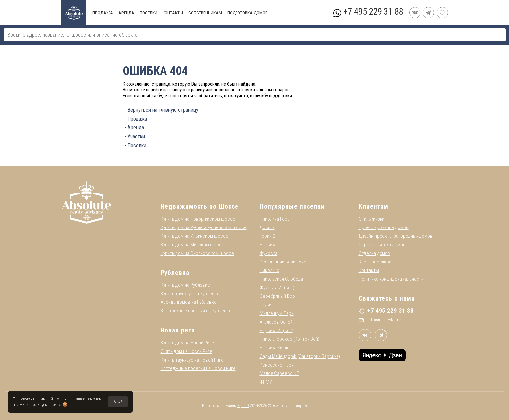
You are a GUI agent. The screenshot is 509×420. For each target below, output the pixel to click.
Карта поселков (375, 262)
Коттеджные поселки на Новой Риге (198, 368)
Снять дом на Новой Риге (186, 351)
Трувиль (268, 305)
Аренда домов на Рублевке (189, 302)
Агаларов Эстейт (277, 322)
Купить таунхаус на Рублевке (190, 294)
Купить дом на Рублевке (185, 285)
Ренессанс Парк (277, 365)
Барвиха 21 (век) (276, 331)
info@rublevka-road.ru (385, 320)
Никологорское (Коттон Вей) (290, 339)
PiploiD (243, 406)
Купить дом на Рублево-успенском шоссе (204, 227)
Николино (270, 270)
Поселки (137, 145)
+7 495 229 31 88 (373, 12)
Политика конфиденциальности (391, 279)
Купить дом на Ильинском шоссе (194, 236)
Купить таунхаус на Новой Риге (192, 360)
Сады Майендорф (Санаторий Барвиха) (300, 356)
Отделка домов (375, 253)
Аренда (136, 128)
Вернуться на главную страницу (163, 110)
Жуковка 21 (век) (277, 288)
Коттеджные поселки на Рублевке (196, 311)
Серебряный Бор (277, 296)
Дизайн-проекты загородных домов (396, 236)
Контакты (369, 270)
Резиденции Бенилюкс (283, 262)
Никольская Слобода (281, 279)
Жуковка (269, 253)
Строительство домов (382, 245)
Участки (136, 137)
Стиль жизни (372, 219)
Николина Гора (275, 219)
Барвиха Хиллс (275, 348)
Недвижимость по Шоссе (200, 207)
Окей (118, 402)
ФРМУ (266, 382)
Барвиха (268, 245)
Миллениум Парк (277, 313)
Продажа (137, 119)
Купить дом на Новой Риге (187, 343)
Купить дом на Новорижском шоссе (198, 219)
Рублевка (175, 273)
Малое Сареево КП (279, 373)
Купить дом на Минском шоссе (192, 245)
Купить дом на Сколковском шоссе (197, 253)
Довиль (267, 227)
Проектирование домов (384, 227)
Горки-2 (267, 236)
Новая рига (178, 330)
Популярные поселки (292, 207)
